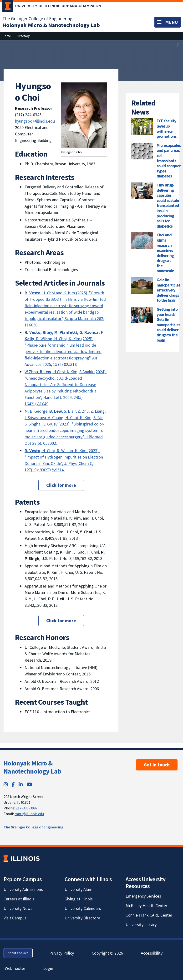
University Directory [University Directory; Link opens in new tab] (82, 918)
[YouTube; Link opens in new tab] (29, 784)
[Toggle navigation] (168, 22)
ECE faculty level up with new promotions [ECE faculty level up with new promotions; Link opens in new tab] (166, 129)
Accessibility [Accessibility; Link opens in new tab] (152, 953)
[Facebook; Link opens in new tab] (13, 784)
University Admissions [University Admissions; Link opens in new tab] (23, 889)
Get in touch (157, 765)
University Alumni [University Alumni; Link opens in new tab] (80, 889)
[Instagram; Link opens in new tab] (6, 784)
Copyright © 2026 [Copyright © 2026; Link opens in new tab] (107, 953)
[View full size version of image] (178, 45)
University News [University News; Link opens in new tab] (18, 908)
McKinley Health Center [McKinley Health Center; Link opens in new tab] (146, 906)
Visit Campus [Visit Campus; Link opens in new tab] (15, 918)
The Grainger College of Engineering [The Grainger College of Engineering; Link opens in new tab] (37, 19)
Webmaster (15, 968)
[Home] (7, 36)
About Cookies (18, 953)
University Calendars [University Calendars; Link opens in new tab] (83, 908)
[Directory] (23, 36)
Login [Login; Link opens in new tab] (48, 968)
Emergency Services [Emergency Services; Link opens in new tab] (143, 896)
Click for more (61, 485)
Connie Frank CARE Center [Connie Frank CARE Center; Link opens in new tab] (149, 915)
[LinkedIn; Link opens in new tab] (21, 784)
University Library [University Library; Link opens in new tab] (141, 925)
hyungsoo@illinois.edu (35, 121)
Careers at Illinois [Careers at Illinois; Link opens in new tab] (19, 899)
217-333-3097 (27, 808)
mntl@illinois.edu (29, 814)
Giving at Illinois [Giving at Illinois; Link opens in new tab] (79, 899)
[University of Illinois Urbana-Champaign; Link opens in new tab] (52, 7)
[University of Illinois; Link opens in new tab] (22, 858)
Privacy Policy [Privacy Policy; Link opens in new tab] (62, 953)
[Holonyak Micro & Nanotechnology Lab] (51, 25)
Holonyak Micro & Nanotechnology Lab (32, 767)
